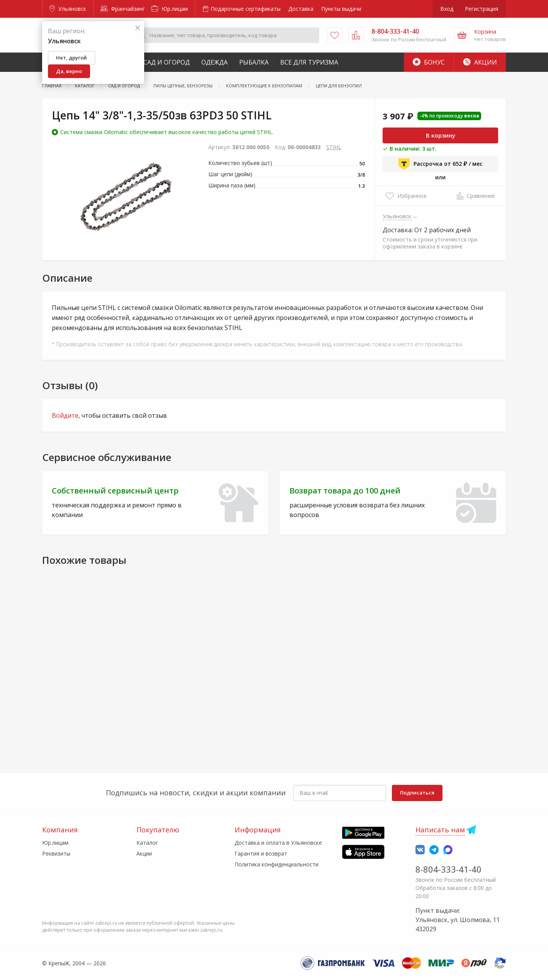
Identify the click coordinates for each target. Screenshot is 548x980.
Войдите (65, 415)
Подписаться (417, 793)
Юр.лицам (169, 9)
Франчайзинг (123, 9)
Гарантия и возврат (261, 853)
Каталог (147, 843)
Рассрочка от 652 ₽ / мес (440, 164)
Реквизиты (56, 853)
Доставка (301, 9)
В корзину (441, 135)
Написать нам (440, 830)
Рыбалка (254, 62)
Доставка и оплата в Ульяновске (278, 843)
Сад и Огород (167, 62)
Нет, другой (71, 58)
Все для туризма (309, 62)
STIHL (334, 147)
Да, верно (69, 71)
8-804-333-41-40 (448, 869)
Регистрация (482, 9)
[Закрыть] (138, 28)
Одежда (214, 62)
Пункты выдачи (341, 9)
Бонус (429, 62)
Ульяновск (68, 9)
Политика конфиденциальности (277, 864)
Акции (480, 62)
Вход (447, 9)
